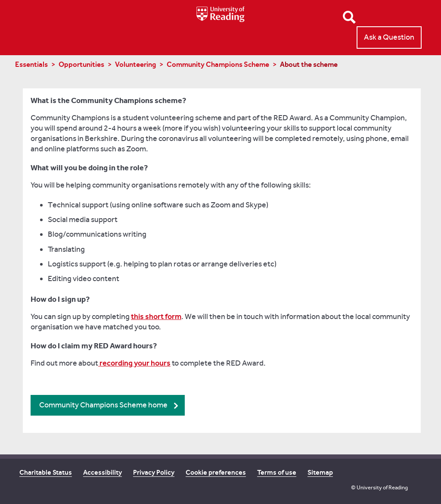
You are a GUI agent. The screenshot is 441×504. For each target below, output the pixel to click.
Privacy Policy (154, 472)
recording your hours (134, 363)
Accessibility (102, 472)
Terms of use (277, 472)
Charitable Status (46, 472)
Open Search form (349, 17)
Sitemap (320, 472)
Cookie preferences (216, 472)
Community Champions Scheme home (103, 405)
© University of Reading (379, 487)
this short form (156, 316)
